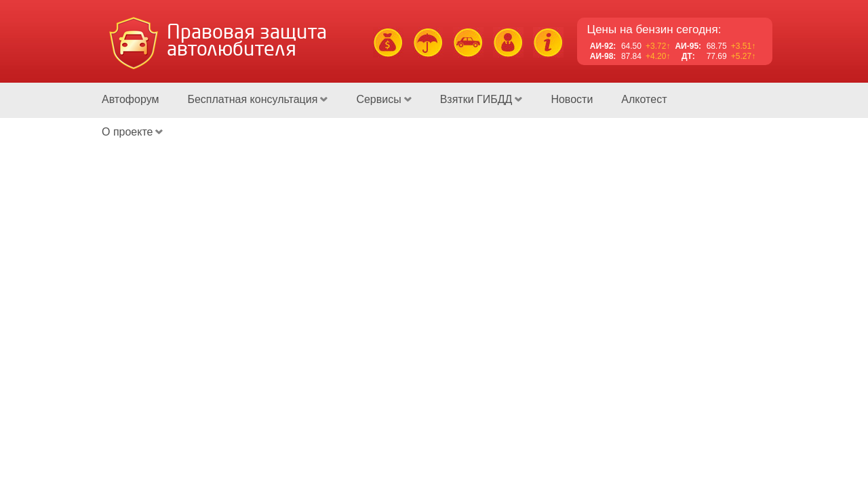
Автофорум (130, 99)
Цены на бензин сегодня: (654, 29)
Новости (572, 99)
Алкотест (644, 99)
